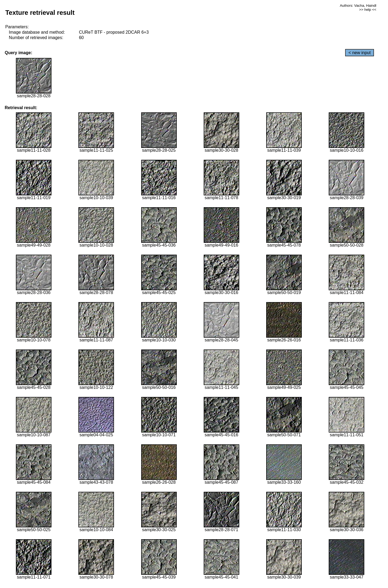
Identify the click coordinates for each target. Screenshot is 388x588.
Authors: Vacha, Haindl (358, 6)
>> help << (368, 10)
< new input (359, 53)
